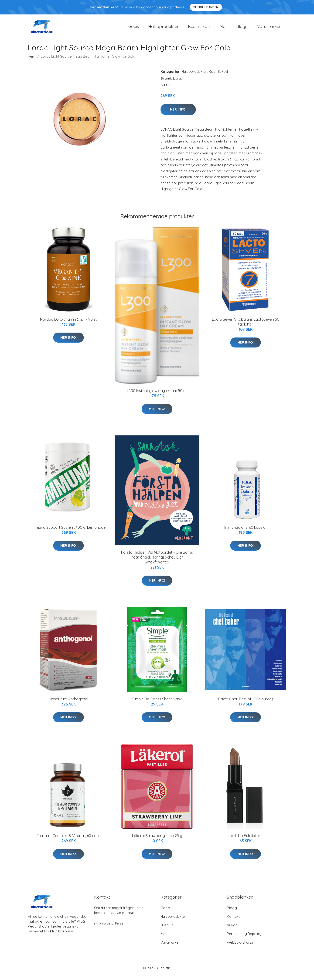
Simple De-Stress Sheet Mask (157, 703)
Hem (31, 60)
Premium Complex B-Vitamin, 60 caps (69, 840)
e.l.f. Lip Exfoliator (246, 840)
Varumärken (269, 28)
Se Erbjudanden (206, 7)
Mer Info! (178, 113)
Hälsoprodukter (163, 28)
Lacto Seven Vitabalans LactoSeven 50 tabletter (246, 326)
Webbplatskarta (240, 946)
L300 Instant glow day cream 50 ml (157, 395)
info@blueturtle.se (109, 927)
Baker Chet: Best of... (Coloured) (246, 703)
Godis (134, 28)
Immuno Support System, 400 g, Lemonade (69, 531)
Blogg (242, 28)
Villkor (232, 929)
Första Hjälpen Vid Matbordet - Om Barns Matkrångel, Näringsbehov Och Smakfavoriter (157, 561)
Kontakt (233, 920)
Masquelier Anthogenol (68, 703)
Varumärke (170, 946)
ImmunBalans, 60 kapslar (246, 531)
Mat (223, 28)
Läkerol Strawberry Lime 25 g (157, 840)
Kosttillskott (199, 28)
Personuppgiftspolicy (244, 938)
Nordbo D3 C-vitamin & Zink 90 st (68, 323)
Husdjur (167, 929)
